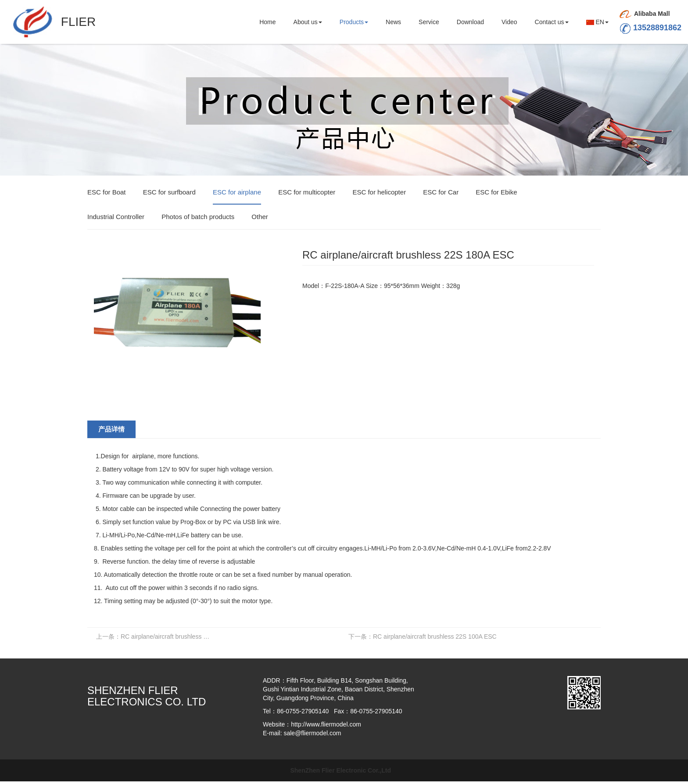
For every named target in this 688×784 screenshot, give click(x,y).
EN (597, 22)
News (393, 22)
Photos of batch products (198, 217)
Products (354, 22)
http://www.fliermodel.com (326, 724)
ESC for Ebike (496, 192)
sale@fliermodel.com (312, 733)
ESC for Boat (107, 192)
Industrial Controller (116, 217)
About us (308, 22)
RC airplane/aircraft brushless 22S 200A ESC (156, 637)
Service (429, 22)
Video (509, 22)
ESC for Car (441, 192)
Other (260, 217)
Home (267, 22)
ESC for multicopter (307, 192)
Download (470, 22)
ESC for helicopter (379, 192)
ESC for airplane (237, 192)
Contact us (552, 22)
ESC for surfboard (169, 192)
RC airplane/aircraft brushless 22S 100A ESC (423, 637)
